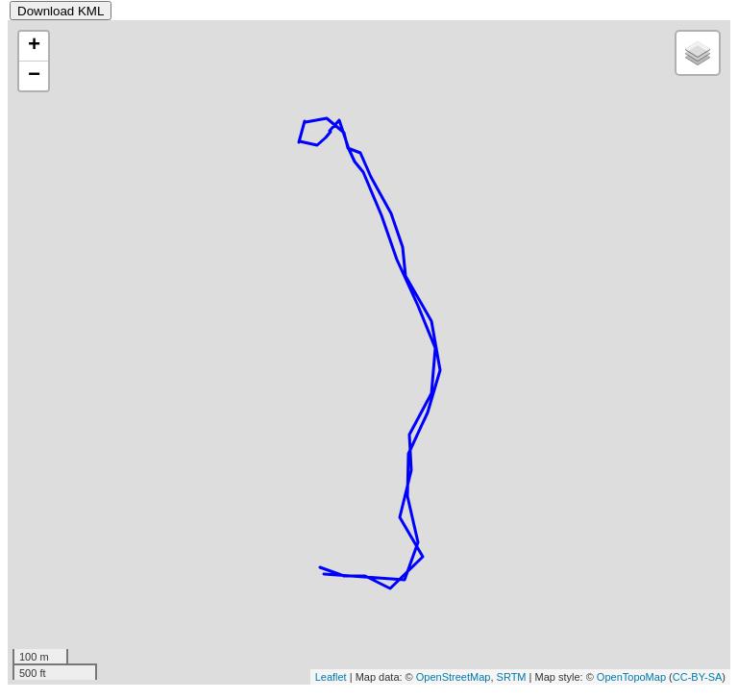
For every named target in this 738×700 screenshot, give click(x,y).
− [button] (34, 76)
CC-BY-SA (698, 677)
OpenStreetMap (454, 677)
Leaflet (331, 677)
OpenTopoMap (631, 677)
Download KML (61, 11)
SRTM (512, 677)
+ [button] (34, 46)
